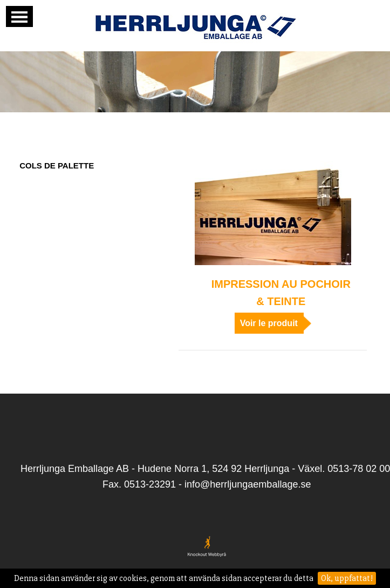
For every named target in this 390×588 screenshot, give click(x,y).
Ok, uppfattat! (347, 578)
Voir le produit (269, 323)
